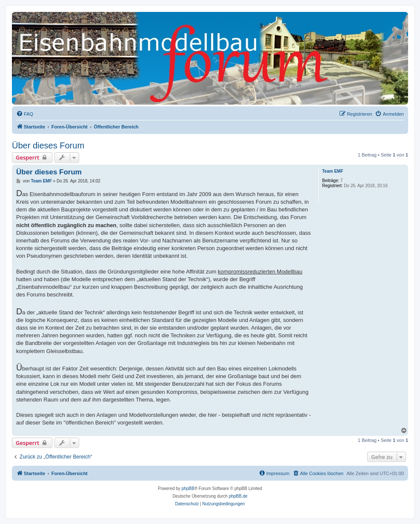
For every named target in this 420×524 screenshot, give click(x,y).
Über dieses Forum (48, 145)
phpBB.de (238, 496)
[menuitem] (25, 114)
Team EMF (333, 171)
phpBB (188, 488)
